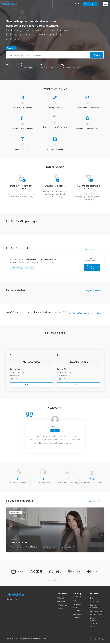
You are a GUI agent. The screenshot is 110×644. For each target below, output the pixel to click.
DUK (92, 598)
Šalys (75, 601)
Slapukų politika (96, 615)
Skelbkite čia (95, 627)
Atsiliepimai (78, 614)
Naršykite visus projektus (92, 249)
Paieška (97, 55)
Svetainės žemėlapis (77, 609)
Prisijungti (62, 4)
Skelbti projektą (90, 4)
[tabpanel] (17, 571)
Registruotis (76, 4)
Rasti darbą (11, 48)
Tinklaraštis (78, 604)
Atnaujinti (79, 385)
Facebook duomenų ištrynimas (94, 621)
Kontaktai (77, 618)
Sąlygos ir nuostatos (94, 606)
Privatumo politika (97, 611)
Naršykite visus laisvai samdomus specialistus (84, 313)
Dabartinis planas (31, 385)
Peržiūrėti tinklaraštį (94, 501)
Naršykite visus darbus (93, 291)
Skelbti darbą (61, 609)
